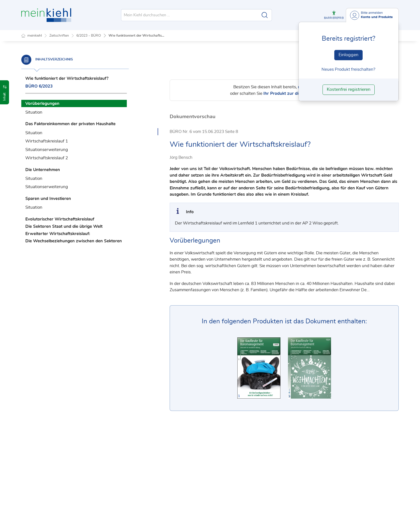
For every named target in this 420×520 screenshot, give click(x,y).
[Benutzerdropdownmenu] (372, 15)
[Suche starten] (265, 15)
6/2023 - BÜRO (89, 36)
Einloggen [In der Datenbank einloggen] (348, 55)
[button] (334, 15)
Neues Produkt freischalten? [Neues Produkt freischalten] (348, 69)
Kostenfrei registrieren (349, 90)
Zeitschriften (59, 36)
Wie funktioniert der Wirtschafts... (136, 36)
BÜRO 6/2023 (39, 86)
